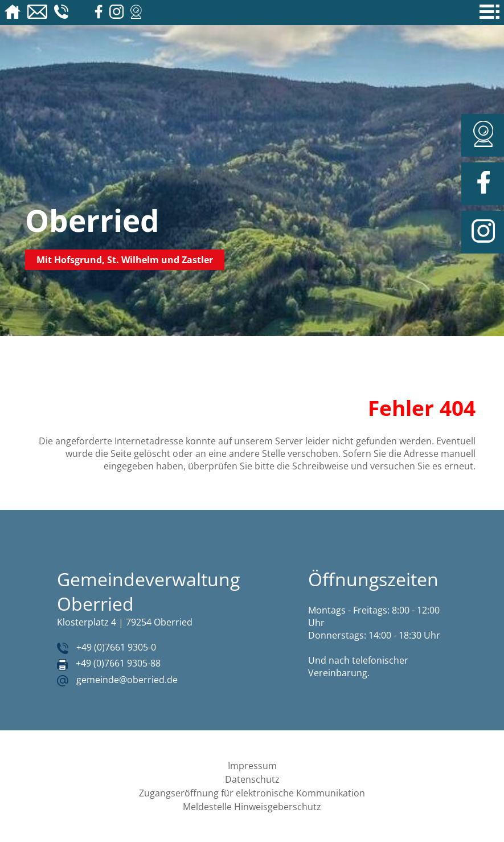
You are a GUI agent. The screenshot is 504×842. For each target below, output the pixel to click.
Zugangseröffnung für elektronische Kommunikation (252, 793)
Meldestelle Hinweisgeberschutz (252, 807)
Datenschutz (252, 779)
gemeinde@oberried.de (127, 680)
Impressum (252, 766)
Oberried (92, 220)
